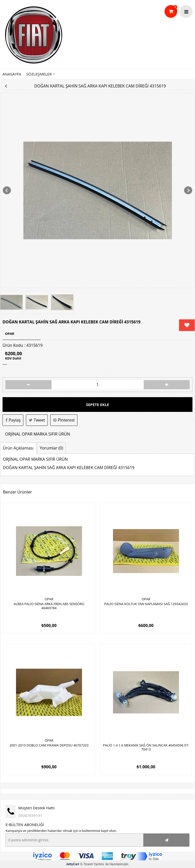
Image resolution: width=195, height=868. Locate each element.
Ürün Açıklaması (18, 448)
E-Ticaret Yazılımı (85, 864)
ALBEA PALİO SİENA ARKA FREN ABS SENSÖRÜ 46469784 (49, 606)
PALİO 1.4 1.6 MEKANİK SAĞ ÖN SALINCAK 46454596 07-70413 (146, 747)
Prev (7, 190)
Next (188, 190)
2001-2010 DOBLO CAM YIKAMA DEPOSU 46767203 (49, 745)
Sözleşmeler (41, 74)
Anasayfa (12, 74)
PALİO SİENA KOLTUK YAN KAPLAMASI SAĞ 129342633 (146, 604)
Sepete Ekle (98, 405)
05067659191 (30, 815)
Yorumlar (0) (52, 448)
